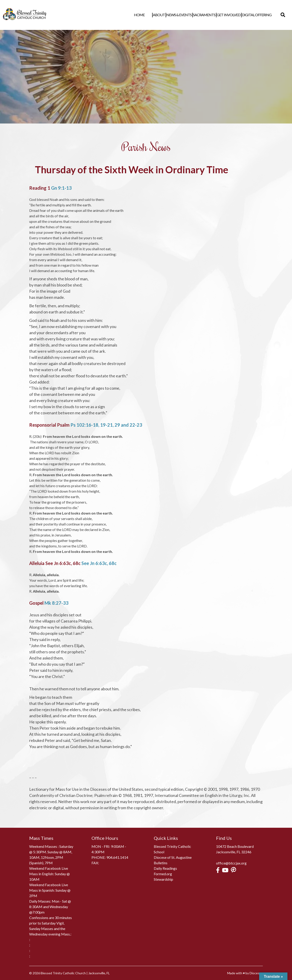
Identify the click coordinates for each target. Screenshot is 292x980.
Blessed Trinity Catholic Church (63, 973)
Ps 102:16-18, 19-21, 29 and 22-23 (106, 425)
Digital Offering (263, 15)
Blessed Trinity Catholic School (172, 849)
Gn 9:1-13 (61, 188)
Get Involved (235, 15)
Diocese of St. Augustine (173, 857)
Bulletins (161, 863)
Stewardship (163, 879)
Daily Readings (165, 868)
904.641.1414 (117, 857)
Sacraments (211, 15)
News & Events (186, 15)
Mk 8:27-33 (56, 603)
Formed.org (163, 874)
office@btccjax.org (231, 863)
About (166, 15)
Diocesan (256, 973)
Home (153, 15)
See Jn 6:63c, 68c (99, 563)
